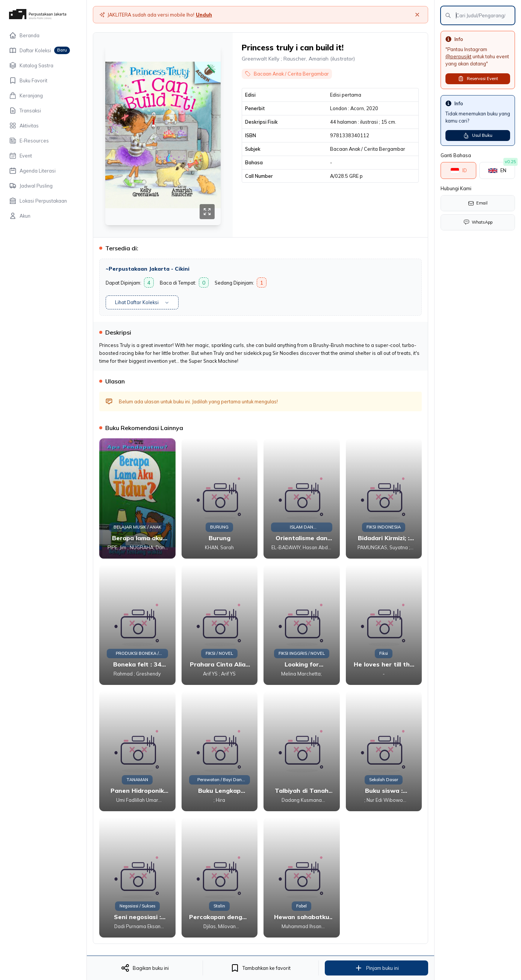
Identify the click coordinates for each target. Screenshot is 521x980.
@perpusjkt (458, 56)
